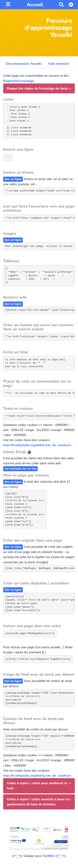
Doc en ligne (13, 179)
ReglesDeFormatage (19, 81)
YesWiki (48, 856)
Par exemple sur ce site (20, 469)
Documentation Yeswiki (24, 64)
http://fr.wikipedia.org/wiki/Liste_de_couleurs (37, 445)
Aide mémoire (59, 64)
